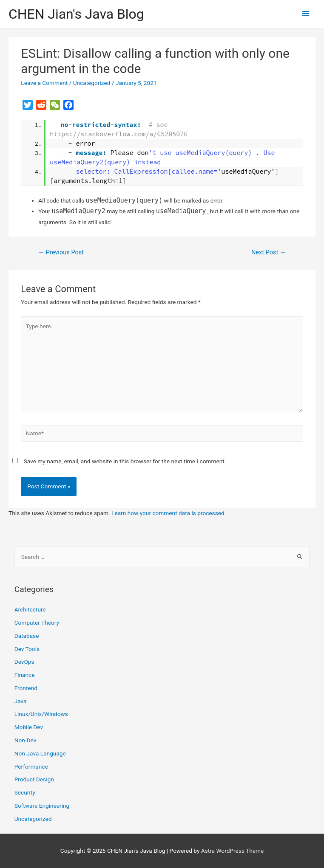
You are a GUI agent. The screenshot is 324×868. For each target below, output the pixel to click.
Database (27, 636)
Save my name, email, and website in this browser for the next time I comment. (125, 461)
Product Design (34, 779)
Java (21, 701)
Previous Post (61, 252)
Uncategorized (92, 83)
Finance (25, 675)
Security (25, 792)
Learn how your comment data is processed (168, 513)
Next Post (269, 252)
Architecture (30, 609)
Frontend (26, 688)
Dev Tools (27, 649)
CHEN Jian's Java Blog (76, 14)
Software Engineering (42, 806)
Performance (31, 767)
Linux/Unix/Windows (41, 714)
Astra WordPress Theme (232, 851)
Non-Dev (26, 740)
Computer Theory (37, 623)
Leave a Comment (44, 83)
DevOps (24, 662)
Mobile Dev (29, 727)
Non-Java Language (40, 753)
